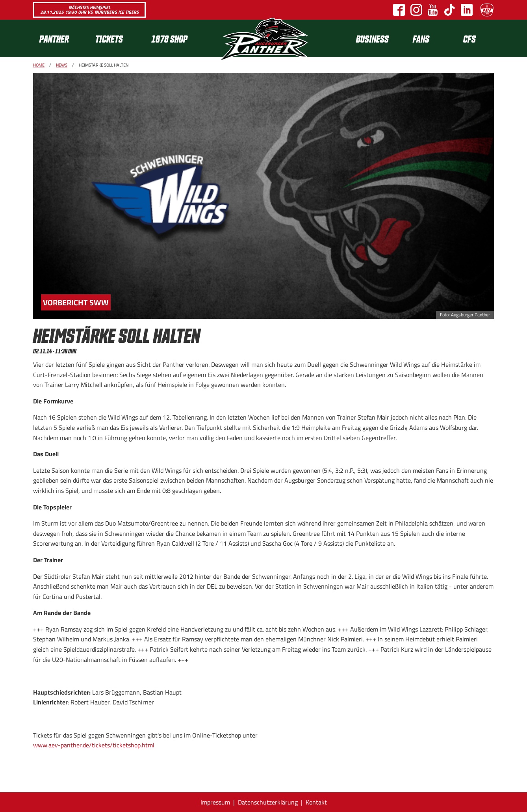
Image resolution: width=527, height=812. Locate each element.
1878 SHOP (169, 38)
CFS (469, 38)
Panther (54, 38)
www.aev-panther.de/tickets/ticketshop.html (94, 745)
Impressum (215, 802)
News (62, 65)
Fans (421, 38)
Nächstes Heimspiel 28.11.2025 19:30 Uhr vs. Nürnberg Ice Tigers (89, 10)
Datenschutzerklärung (268, 802)
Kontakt (316, 802)
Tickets (109, 38)
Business (372, 38)
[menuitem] (61, 38)
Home (39, 65)
